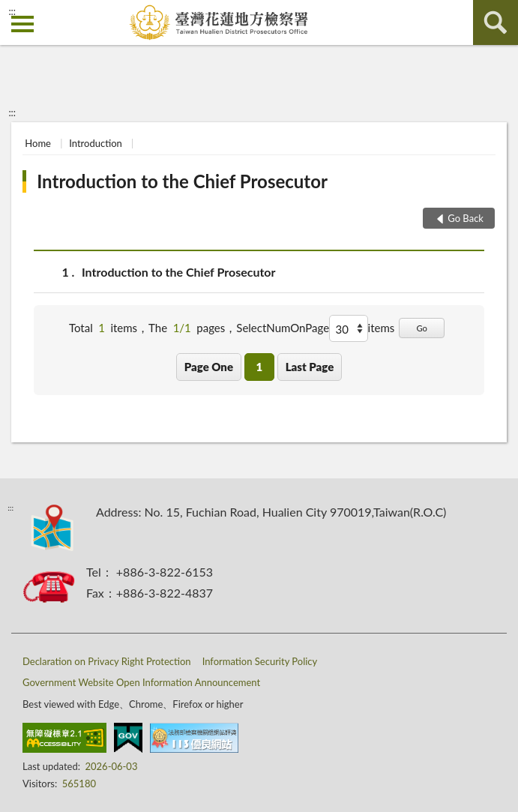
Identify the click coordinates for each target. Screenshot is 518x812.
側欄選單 (22, 24)
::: (12, 11)
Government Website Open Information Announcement (141, 682)
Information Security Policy (260, 661)
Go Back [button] (466, 218)
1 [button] (259, 367)
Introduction (96, 143)
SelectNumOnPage (283, 328)
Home (38, 143)
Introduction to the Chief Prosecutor (182, 181)
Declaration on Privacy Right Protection (107, 661)
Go (422, 328)
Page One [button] (209, 367)
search (496, 22)
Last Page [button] (310, 367)
